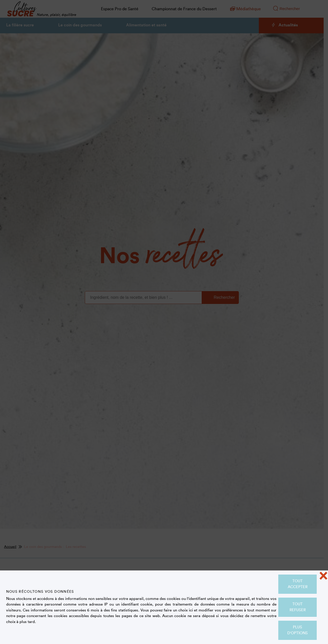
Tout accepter (298, 584)
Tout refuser (298, 607)
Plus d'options (298, 630)
